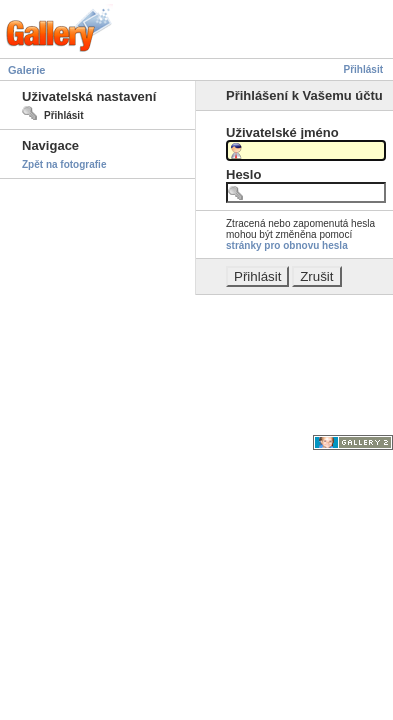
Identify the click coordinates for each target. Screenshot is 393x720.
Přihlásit (363, 69)
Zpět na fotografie (64, 164)
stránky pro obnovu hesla (287, 245)
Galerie (26, 70)
